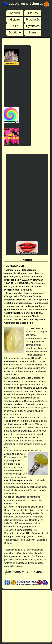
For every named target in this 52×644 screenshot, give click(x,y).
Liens (33, 31)
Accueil (15, 12)
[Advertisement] (27, 199)
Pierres (33, 12)
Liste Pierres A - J (16, 572)
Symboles (33, 25)
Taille (15, 25)
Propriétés (33, 18)
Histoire (15, 18)
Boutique (15, 31)
